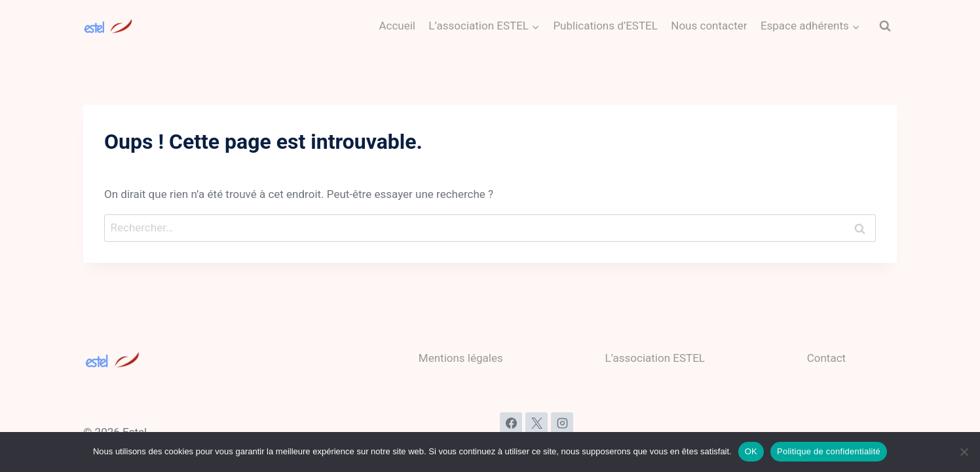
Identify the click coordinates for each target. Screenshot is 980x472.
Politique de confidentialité (829, 451)
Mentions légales (461, 358)
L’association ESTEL (655, 358)
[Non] (964, 452)
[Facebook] (511, 423)
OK (751, 451)
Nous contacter (709, 26)
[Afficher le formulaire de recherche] (885, 26)
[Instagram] (562, 423)
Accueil (397, 26)
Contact (826, 358)
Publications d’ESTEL (605, 26)
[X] (537, 423)
